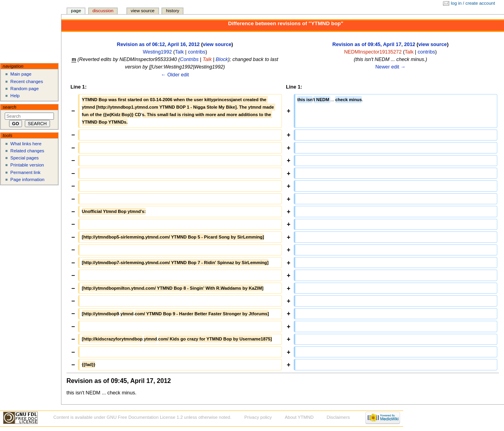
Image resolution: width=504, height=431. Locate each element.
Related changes (27, 151)
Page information (27, 179)
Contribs (189, 59)
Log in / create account (473, 3)
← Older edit (175, 75)
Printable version (27, 165)
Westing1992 (157, 52)
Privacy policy (258, 417)
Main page (21, 74)
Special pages (24, 158)
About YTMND (299, 417)
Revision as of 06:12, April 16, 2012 (158, 44)
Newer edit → (390, 67)
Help (15, 96)
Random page (24, 89)
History (172, 11)
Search (10, 107)
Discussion (103, 11)
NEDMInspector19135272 (373, 52)
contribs (196, 52)
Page (76, 11)
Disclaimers (338, 417)
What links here (26, 144)
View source (143, 11)
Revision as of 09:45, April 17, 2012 (374, 44)
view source (217, 44)
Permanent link (25, 172)
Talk (179, 52)
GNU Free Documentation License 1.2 (145, 417)
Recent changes (27, 81)
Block (222, 59)
